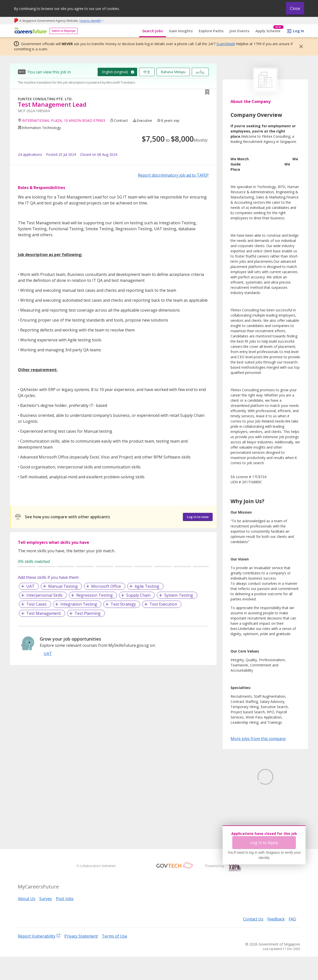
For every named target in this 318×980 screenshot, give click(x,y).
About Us (27, 922)
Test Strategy (123, 604)
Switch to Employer (64, 31)
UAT (30, 586)
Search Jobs (153, 31)
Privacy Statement (81, 959)
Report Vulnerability (39, 959)
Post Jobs (65, 922)
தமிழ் (200, 72)
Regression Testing (95, 595)
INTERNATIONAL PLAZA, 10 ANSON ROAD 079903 (63, 120)
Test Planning (88, 613)
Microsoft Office (106, 586)
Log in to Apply (264, 843)
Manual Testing (63, 586)
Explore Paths (211, 31)
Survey (46, 922)
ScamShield (226, 44)
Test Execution (163, 604)
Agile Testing (147, 586)
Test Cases (37, 604)
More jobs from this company (258, 738)
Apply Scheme (269, 31)
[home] (30, 31)
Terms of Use (115, 959)
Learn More (244, 814)
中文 (147, 72)
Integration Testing (79, 604)
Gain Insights (181, 31)
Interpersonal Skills (44, 595)
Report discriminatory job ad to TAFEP (173, 175)
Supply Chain (138, 595)
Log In (298, 31)
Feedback (276, 942)
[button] (300, 46)
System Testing (179, 595)
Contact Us (253, 942)
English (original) (115, 72)
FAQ (292, 942)
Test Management (44, 613)
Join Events (239, 31)
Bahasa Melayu (173, 72)
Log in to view (198, 517)
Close (295, 8)
